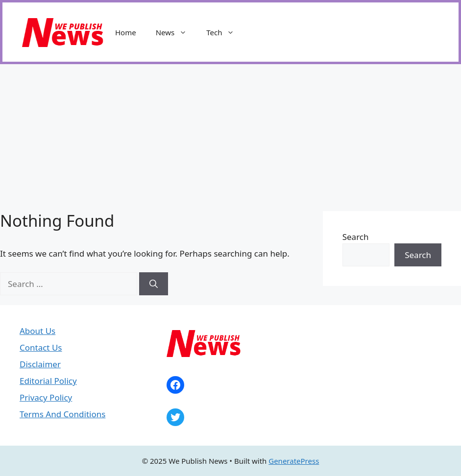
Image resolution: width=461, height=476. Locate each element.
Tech (225, 32)
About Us (37, 331)
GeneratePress (294, 461)
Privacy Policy (46, 397)
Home (126, 32)
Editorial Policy (48, 381)
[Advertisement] (230, 138)
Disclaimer (40, 364)
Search (356, 237)
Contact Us (41, 347)
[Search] (154, 284)
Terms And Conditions (62, 414)
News (176, 32)
